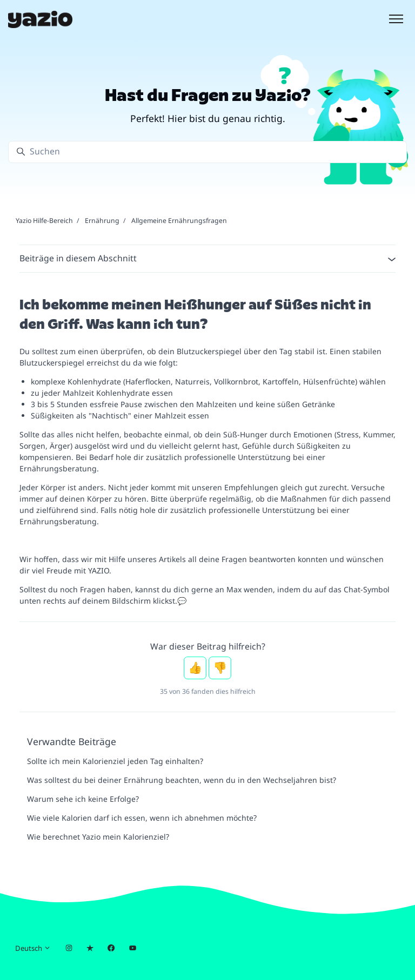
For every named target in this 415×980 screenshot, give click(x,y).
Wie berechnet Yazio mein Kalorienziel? (98, 837)
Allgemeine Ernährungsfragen (179, 221)
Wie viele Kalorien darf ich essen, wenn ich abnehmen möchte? (142, 818)
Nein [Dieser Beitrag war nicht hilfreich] (220, 668)
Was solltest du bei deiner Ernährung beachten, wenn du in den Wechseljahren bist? (182, 780)
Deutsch (33, 948)
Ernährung (102, 221)
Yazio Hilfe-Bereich (44, 221)
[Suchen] (207, 152)
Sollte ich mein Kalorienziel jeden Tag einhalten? (115, 761)
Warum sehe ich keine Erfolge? (83, 799)
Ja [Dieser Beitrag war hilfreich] (195, 668)
